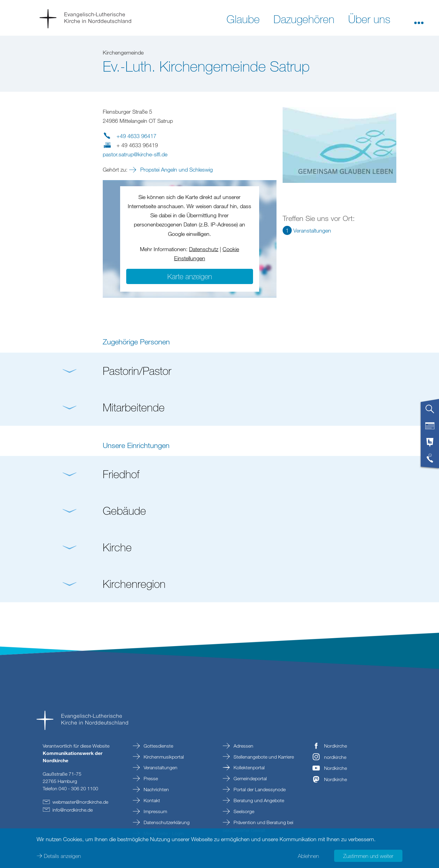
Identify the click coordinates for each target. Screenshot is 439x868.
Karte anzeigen (190, 276)
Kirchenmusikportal (163, 757)
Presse (150, 778)
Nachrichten (156, 789)
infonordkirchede (73, 810)
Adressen (243, 746)
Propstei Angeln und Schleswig (176, 169)
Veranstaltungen (160, 767)
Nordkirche (335, 746)
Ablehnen (308, 856)
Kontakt (151, 800)
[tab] (430, 411)
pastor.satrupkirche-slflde (135, 154)
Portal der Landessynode (259, 789)
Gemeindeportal (250, 778)
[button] (419, 19)
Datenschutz (204, 249)
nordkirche (335, 757)
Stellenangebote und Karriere (263, 757)
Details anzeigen (62, 856)
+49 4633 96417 (136, 136)
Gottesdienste (158, 746)
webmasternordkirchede (80, 802)
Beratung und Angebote (258, 800)
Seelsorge (243, 811)
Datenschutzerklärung (166, 822)
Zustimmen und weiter (368, 856)
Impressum (155, 811)
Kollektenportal (248, 767)
